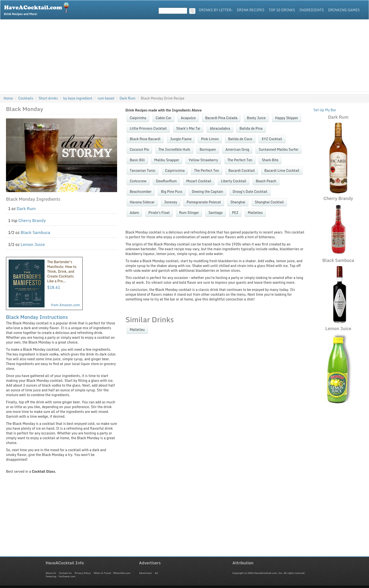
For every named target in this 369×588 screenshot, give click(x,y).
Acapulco (188, 118)
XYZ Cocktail (272, 139)
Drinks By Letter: (216, 10)
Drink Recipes (251, 10)
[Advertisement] (185, 55)
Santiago (215, 213)
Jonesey (171, 202)
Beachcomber (141, 191)
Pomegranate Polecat (204, 202)
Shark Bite (270, 160)
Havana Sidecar (142, 202)
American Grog (237, 149)
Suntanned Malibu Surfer (278, 149)
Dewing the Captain (207, 191)
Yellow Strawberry (203, 160)
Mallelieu (255, 213)
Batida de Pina (251, 128)
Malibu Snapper (167, 160)
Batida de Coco (240, 139)
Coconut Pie (139, 149)
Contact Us (65, 573)
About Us (51, 573)
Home (8, 98)
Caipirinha (138, 118)
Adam (134, 213)
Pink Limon (210, 139)
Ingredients (312, 10)
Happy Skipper (287, 118)
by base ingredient (78, 98)
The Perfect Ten (240, 160)
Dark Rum (26, 208)
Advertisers (146, 573)
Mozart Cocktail (199, 181)
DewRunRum (166, 181)
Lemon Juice (33, 244)
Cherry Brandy (32, 220)
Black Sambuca (35, 232)
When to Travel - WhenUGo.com (112, 573)
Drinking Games (344, 10)
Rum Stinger (189, 213)
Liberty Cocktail (233, 181)
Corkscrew (138, 181)
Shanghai (238, 202)
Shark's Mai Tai (188, 128)
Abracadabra (220, 128)
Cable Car (164, 118)
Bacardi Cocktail (242, 170)
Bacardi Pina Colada (221, 118)
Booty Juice (256, 118)
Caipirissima (175, 170)
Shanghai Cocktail (269, 202)
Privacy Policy (83, 573)
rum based (106, 98)
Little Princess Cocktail (148, 128)
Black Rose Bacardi (145, 139)
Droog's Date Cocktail (250, 191)
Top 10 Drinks (282, 10)
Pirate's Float (159, 213)
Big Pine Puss (172, 191)
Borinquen (208, 149)
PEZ (235, 213)
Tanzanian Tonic (143, 170)
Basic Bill (137, 160)
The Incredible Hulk (174, 149)
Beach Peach (266, 181)
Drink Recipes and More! (38, 9)
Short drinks (48, 98)
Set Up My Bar (325, 110)
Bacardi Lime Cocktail (282, 170)
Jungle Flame (181, 139)
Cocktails (26, 98)
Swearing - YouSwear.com (61, 576)
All (157, 573)
